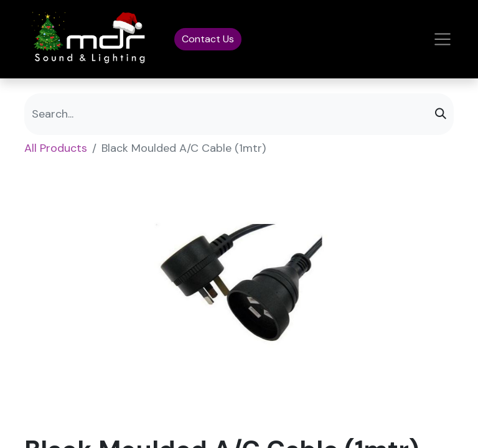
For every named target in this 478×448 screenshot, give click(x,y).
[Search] (441, 114)
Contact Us (208, 39)
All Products (56, 148)
